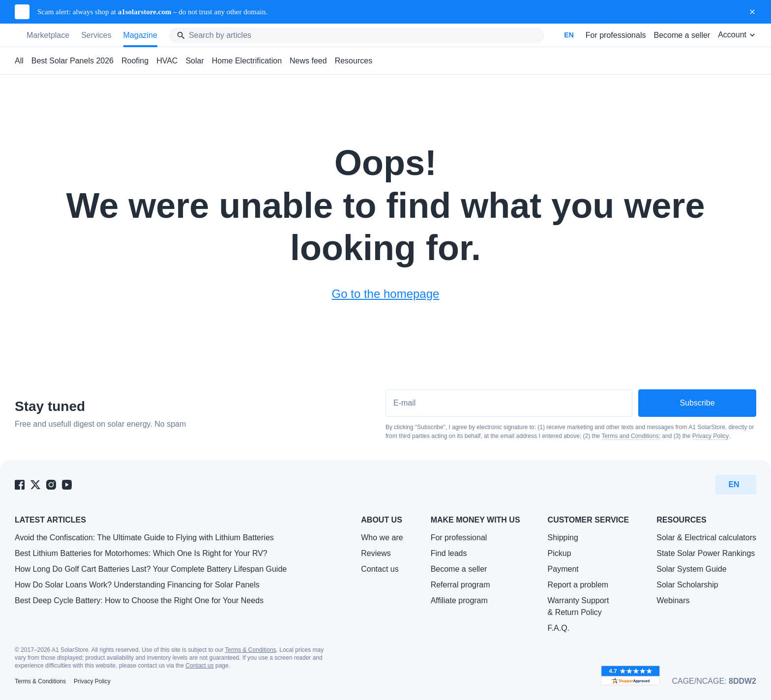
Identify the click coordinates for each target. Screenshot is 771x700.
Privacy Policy (711, 436)
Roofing (135, 61)
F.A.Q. (559, 628)
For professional (459, 538)
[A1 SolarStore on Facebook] (20, 485)
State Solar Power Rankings (706, 553)
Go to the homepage (386, 294)
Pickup (560, 553)
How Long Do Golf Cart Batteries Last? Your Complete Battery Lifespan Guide (151, 569)
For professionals (616, 35)
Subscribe (697, 403)
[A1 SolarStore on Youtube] (67, 485)
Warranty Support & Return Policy (578, 606)
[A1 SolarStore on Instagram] (51, 485)
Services (96, 35)
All (19, 61)
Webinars (673, 600)
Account (737, 35)
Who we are (382, 538)
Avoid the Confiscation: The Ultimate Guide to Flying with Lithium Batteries (144, 538)
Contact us (380, 569)
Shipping (563, 538)
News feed (308, 61)
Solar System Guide (691, 569)
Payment (563, 569)
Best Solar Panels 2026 (73, 61)
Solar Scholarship (687, 585)
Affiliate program (459, 600)
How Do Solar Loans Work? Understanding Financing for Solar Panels (137, 585)
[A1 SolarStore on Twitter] (35, 485)
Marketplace (48, 35)
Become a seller (682, 35)
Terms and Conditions (630, 436)
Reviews (376, 553)
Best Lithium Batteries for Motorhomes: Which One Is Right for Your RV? (141, 553)
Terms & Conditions (251, 650)
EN (569, 35)
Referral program (460, 585)
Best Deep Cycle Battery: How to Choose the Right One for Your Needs (139, 600)
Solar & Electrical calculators (706, 538)
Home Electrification (247, 61)
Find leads (449, 553)
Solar (194, 61)
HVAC (167, 61)
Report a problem (578, 585)
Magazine (140, 35)
